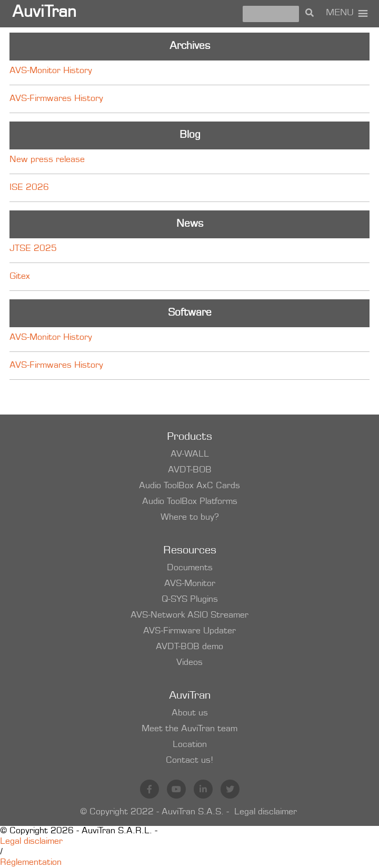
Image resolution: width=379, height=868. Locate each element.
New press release (47, 160)
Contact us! (189, 761)
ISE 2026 (29, 188)
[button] (340, 14)
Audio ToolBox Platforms (190, 502)
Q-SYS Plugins (190, 600)
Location (190, 745)
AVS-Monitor (190, 584)
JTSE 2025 (33, 249)
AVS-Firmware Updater (189, 631)
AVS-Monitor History (51, 71)
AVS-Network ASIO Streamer (189, 615)
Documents (190, 568)
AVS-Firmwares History (56, 99)
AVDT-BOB (190, 470)
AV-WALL (190, 455)
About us (190, 713)
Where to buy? (190, 518)
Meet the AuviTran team (189, 729)
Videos (189, 663)
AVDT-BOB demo (189, 647)
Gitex (20, 277)
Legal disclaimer (266, 812)
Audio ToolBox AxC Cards (189, 486)
